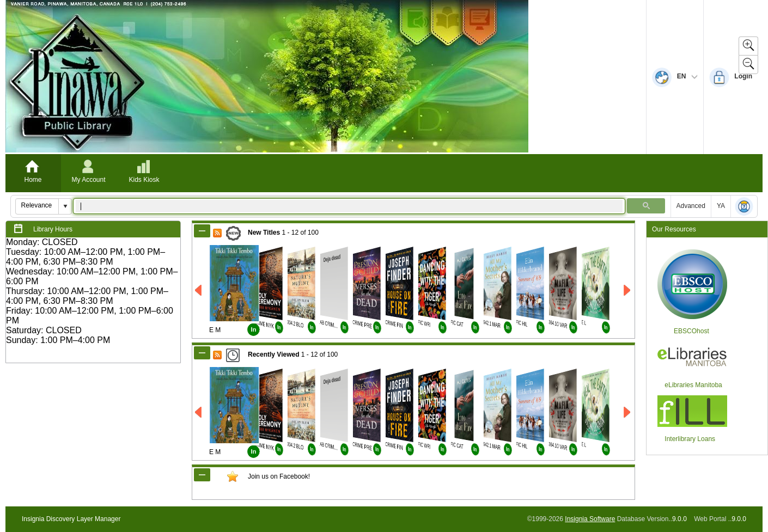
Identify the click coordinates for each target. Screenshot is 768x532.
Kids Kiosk (144, 180)
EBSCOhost (691, 331)
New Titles (264, 233)
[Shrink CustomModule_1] (202, 475)
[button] (65, 206)
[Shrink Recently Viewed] (202, 353)
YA (721, 206)
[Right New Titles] (628, 291)
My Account (88, 180)
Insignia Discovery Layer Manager (71, 519)
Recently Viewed (274, 354)
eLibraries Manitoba (693, 385)
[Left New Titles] (199, 291)
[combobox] (37, 205)
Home (33, 180)
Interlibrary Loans (690, 439)
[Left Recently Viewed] (199, 412)
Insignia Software (590, 519)
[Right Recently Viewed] (628, 412)
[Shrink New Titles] (202, 231)
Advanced (691, 206)
